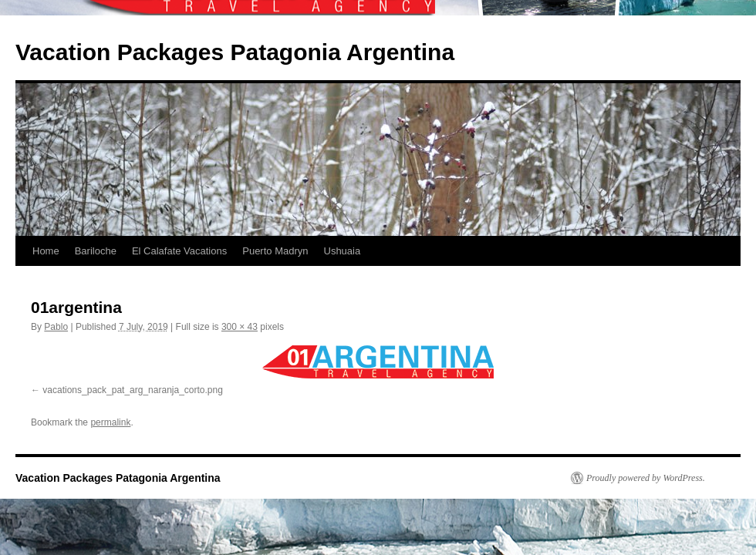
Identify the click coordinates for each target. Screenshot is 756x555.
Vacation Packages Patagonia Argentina (235, 52)
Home (46, 251)
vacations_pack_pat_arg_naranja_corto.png (133, 390)
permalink (110, 422)
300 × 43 (240, 327)
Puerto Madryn (275, 251)
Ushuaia (343, 251)
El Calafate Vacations (179, 251)
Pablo (56, 327)
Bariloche (96, 251)
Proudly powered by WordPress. (646, 478)
